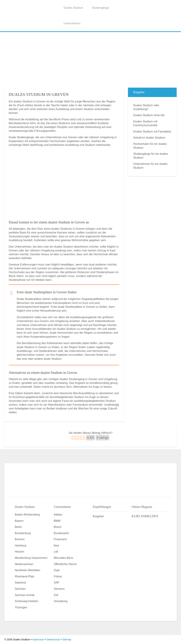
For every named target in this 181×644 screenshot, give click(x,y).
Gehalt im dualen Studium (149, 138)
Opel (57, 570)
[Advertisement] (90, 59)
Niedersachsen (24, 564)
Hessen (19, 552)
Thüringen (21, 607)
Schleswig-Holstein (27, 601)
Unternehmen (72, 23)
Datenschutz (53, 639)
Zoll (56, 595)
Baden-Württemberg (27, 515)
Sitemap (67, 639)
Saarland (20, 583)
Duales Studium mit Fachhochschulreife (145, 123)
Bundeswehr (61, 533)
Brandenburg (23, 533)
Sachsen (20, 589)
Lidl (56, 552)
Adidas (58, 515)
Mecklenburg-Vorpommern (31, 558)
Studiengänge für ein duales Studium (150, 156)
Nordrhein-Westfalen (27, 570)
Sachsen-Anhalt (25, 595)
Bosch (58, 527)
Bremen (20, 539)
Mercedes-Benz (63, 558)
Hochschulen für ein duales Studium (150, 146)
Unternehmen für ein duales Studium (150, 166)
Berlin (18, 527)
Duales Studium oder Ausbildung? (146, 107)
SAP (57, 583)
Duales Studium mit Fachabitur (152, 132)
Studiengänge (101, 8)
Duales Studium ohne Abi (149, 115)
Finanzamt (60, 539)
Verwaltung (61, 601)
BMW (57, 521)
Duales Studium (73, 8)
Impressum (38, 639)
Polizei (58, 576)
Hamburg (21, 546)
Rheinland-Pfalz (25, 576)
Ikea (56, 546)
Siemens (59, 589)
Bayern (19, 521)
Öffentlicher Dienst (65, 564)
